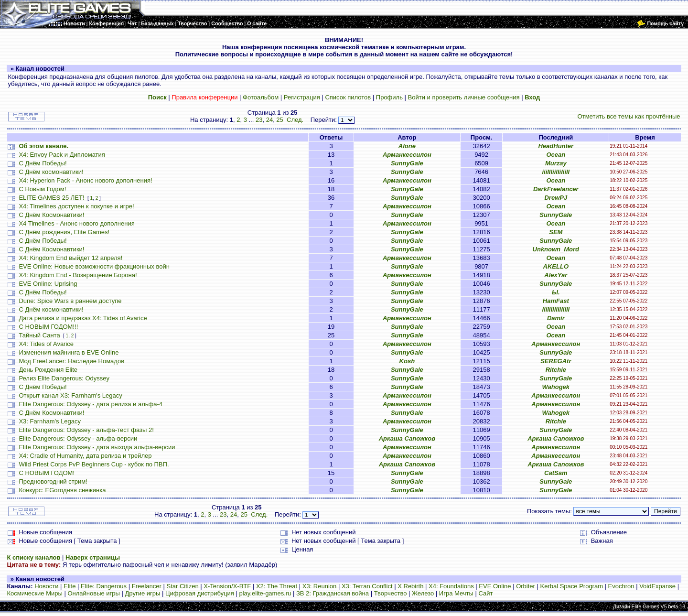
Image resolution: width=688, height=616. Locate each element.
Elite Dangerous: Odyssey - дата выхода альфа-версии (97, 447)
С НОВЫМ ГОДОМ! (47, 473)
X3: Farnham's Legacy (50, 421)
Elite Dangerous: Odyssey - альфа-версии (78, 438)
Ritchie (556, 370)
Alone (407, 146)
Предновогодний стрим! (53, 481)
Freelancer (147, 586)
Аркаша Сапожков (407, 438)
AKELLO (556, 266)
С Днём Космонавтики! (51, 215)
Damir (556, 318)
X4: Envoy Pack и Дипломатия (62, 155)
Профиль (389, 97)
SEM (556, 232)
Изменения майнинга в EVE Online (69, 352)
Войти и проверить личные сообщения (464, 97)
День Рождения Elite (48, 370)
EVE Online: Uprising (48, 284)
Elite (70, 586)
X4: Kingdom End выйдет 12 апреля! (70, 258)
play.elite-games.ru (265, 593)
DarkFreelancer (556, 189)
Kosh (407, 361)
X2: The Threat (277, 586)
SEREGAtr (556, 361)
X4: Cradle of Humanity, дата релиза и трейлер (85, 456)
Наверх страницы (93, 557)
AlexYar (556, 275)
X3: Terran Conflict (367, 586)
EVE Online (495, 586)
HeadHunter (556, 146)
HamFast (556, 301)
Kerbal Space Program (571, 586)
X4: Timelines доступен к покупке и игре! (76, 206)
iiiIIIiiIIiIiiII (556, 172)
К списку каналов (33, 557)
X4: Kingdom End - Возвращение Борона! (78, 275)
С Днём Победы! (43, 163)
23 (259, 120)
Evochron (621, 586)
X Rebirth (410, 586)
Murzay (556, 163)
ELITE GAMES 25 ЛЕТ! (51, 198)
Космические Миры (34, 593)
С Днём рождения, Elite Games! (64, 232)
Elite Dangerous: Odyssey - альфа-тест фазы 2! (86, 430)
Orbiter (526, 586)
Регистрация (302, 97)
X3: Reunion (320, 586)
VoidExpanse (657, 586)
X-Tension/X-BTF (227, 586)
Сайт (485, 593)
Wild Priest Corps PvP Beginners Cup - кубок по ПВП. (94, 464)
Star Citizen (182, 586)
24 (269, 120)
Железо (423, 593)
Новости (46, 586)
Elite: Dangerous (104, 586)
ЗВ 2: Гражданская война (333, 593)
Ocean (556, 155)
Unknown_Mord (556, 249)
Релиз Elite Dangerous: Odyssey (64, 378)
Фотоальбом (261, 97)
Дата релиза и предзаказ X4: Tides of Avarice (83, 318)
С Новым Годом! (42, 189)
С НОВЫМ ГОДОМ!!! (48, 327)
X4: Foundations (451, 586)
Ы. (556, 292)
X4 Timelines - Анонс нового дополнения (76, 223)
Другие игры (143, 593)
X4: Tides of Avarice (46, 344)
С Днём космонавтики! (51, 172)
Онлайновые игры (93, 593)
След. (295, 120)
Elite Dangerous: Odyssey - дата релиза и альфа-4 (91, 404)
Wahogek (556, 387)
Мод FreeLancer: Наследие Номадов (71, 361)
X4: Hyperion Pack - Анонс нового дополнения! (85, 180)
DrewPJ (556, 198)
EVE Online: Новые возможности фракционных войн (94, 266)
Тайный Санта (39, 335)
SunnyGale (407, 163)
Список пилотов (348, 97)
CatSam (556, 473)
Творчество (391, 593)
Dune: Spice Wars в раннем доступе (70, 301)
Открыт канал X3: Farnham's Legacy (70, 395)
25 (279, 120)
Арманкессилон (407, 155)
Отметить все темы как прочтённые (629, 116)
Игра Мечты (456, 593)
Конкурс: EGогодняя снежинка (62, 490)
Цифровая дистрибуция (200, 593)
